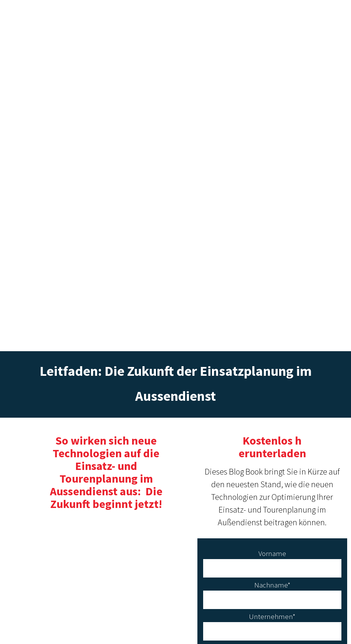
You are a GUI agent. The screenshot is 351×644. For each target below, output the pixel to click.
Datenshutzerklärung (175, 628)
